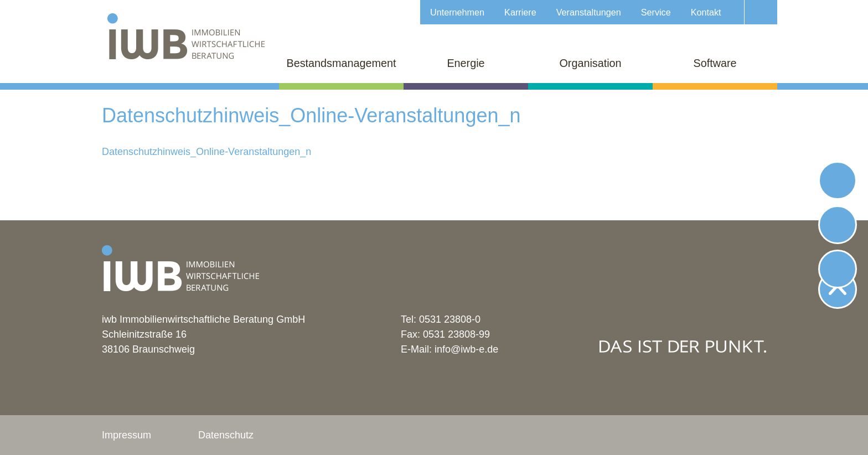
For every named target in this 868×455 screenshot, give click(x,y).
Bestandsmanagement (342, 63)
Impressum (126, 435)
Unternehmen (457, 12)
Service (656, 12)
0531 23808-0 (450, 319)
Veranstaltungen (589, 12)
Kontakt (706, 12)
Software (715, 63)
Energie (466, 63)
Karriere (520, 12)
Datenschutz (226, 435)
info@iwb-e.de (466, 349)
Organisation (590, 63)
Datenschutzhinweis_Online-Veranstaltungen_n (206, 152)
